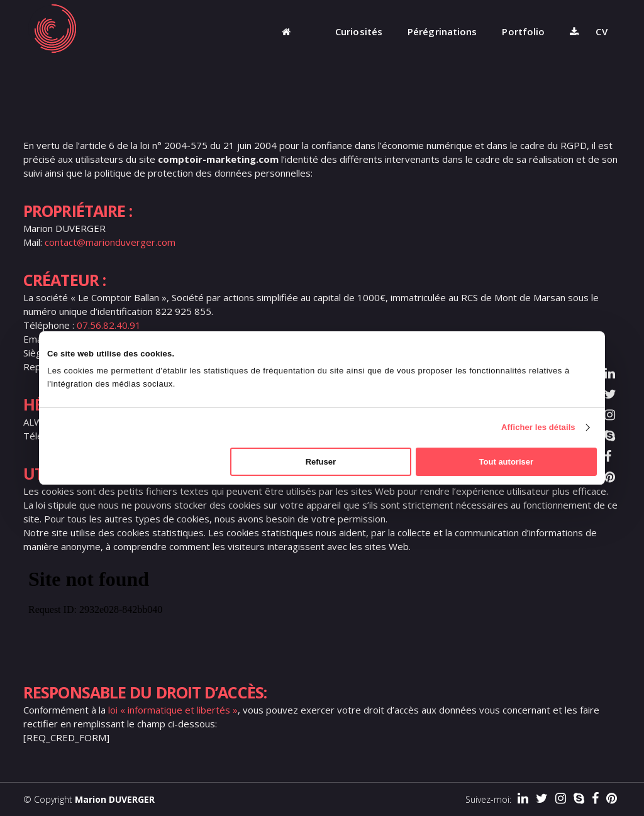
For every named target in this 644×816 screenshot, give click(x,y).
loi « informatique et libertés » (173, 710)
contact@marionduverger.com (110, 242)
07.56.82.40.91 (109, 325)
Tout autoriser (506, 462)
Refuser (321, 462)
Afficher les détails (538, 427)
